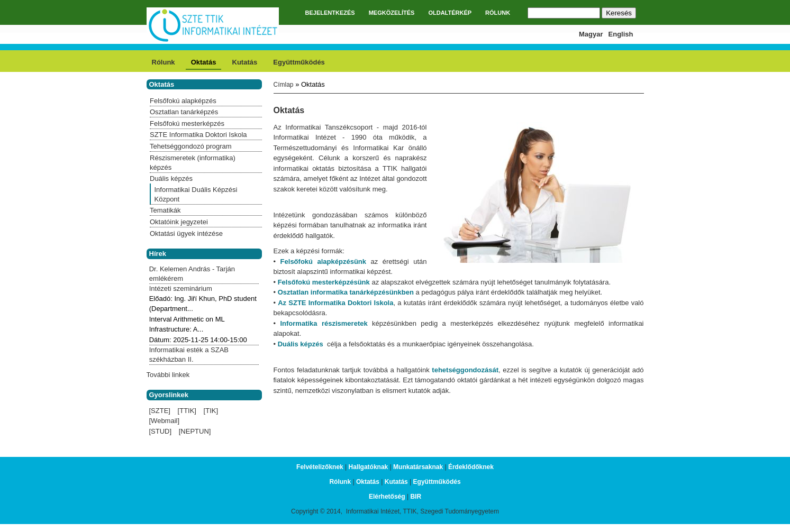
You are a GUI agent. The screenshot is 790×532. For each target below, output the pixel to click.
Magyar (591, 34)
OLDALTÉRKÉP (450, 13)
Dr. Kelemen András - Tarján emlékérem (192, 274)
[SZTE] (160, 411)
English (621, 34)
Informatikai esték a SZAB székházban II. (189, 355)
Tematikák (165, 210)
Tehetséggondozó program (191, 146)
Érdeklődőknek (471, 467)
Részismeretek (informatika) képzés (193, 163)
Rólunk (164, 62)
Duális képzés (301, 344)
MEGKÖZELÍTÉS (392, 13)
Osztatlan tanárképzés (184, 112)
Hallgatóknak (369, 467)
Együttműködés (299, 62)
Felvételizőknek (320, 467)
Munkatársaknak (418, 467)
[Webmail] (165, 421)
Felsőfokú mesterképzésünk (324, 282)
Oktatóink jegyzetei (179, 222)
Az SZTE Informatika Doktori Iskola (335, 303)
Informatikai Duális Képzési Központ (196, 194)
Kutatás (245, 62)
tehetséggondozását (465, 370)
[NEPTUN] (195, 431)
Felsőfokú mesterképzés (187, 123)
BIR (416, 497)
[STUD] (161, 431)
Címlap (284, 85)
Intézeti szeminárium (181, 288)
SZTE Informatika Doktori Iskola (198, 135)
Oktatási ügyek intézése (186, 233)
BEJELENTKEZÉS (330, 13)
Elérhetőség (387, 497)
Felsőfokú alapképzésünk (323, 262)
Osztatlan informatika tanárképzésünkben (346, 292)
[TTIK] (187, 411)
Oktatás (204, 62)
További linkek (168, 375)
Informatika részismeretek (322, 323)
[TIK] (211, 411)
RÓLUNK (498, 13)
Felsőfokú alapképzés (183, 101)
